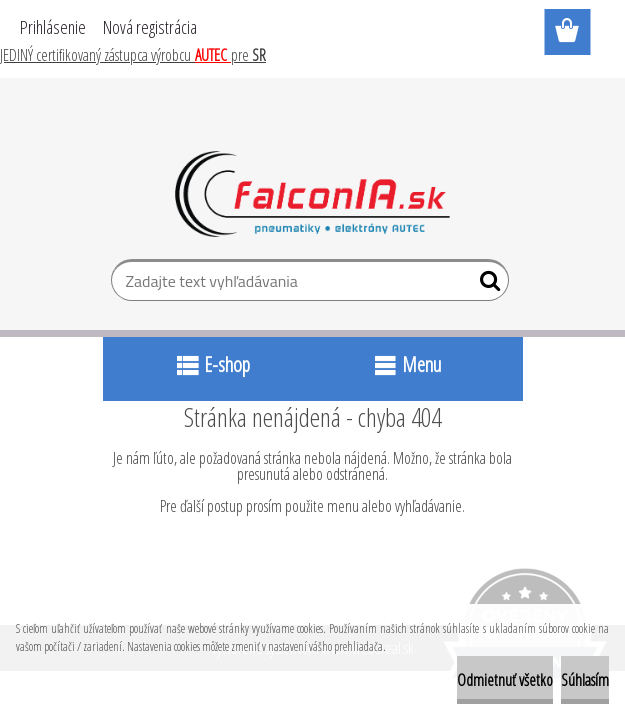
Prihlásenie (53, 27)
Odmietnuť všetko (505, 680)
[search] (485, 285)
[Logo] (312, 194)
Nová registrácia (150, 27)
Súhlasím (585, 680)
